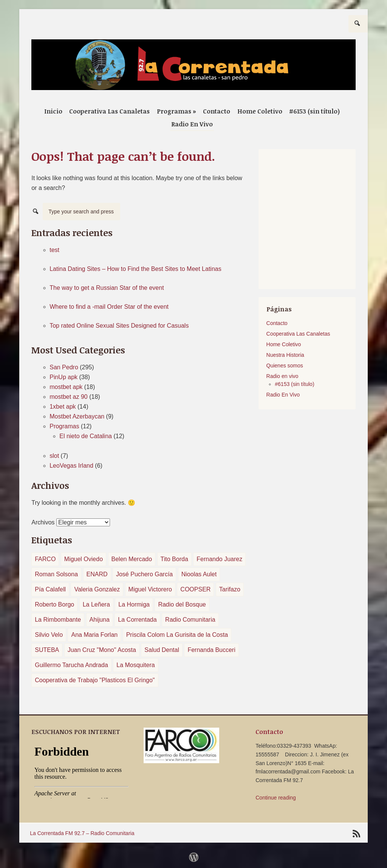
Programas (64, 426)
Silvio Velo (49, 635)
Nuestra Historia (285, 355)
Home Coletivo (260, 111)
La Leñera (96, 604)
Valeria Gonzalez (97, 589)
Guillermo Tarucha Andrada (71, 665)
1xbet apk (63, 407)
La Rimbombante (58, 620)
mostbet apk (66, 387)
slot (54, 456)
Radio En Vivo (192, 124)
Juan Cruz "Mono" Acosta (102, 650)
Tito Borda (174, 559)
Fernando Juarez (219, 559)
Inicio (53, 111)
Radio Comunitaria (190, 620)
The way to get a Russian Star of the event (107, 288)
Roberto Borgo (54, 604)
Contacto (217, 111)
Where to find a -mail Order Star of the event (109, 307)
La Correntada (137, 620)
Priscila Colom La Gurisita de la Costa (177, 635)
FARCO (45, 559)
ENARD (97, 574)
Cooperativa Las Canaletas (109, 111)
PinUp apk (63, 377)
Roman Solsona (56, 574)
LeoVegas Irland (71, 466)
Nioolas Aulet (199, 574)
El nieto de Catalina (86, 436)
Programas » (176, 111)
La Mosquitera (135, 665)
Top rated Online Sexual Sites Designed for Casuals (119, 326)
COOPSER (195, 589)
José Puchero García (144, 574)
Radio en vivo (283, 376)
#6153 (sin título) (314, 111)
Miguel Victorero (150, 589)
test (54, 250)
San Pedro (64, 367)
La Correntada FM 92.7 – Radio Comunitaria (82, 833)
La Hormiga (134, 604)
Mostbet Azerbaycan (77, 416)
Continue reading (276, 798)
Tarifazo (230, 589)
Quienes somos (285, 366)
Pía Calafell (50, 589)
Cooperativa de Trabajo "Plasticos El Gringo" (95, 680)
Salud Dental (162, 650)
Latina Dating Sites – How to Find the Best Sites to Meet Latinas (135, 269)
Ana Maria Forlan (94, 635)
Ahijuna (100, 620)
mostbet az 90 (69, 397)
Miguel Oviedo (84, 559)
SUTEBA (47, 650)
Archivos (43, 522)
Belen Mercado (132, 559)
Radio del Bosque (182, 604)
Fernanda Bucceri (211, 650)
